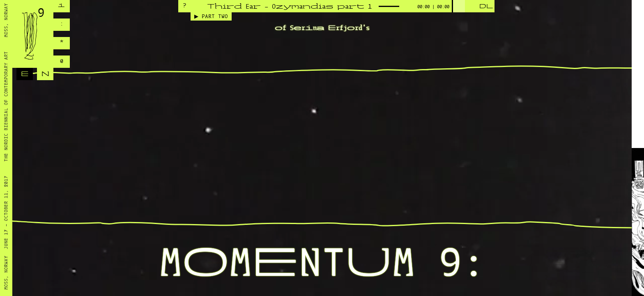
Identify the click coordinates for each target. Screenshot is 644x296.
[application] (334, 6)
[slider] (458, 6)
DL (486, 7)
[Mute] (408, 7)
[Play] (471, 7)
